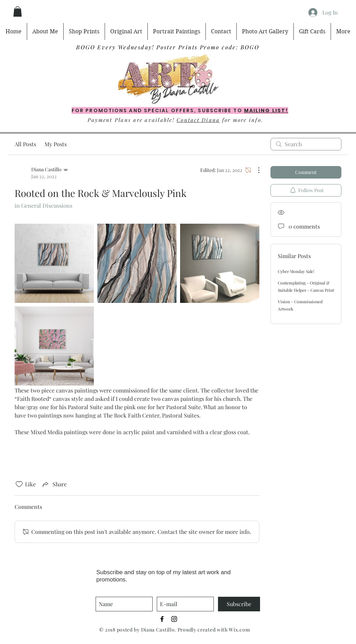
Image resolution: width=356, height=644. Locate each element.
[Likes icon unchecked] (19, 484)
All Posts (25, 144)
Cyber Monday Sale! (296, 271)
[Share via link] (54, 484)
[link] (54, 263)
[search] (306, 144)
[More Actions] (255, 170)
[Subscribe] (239, 604)
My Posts (56, 144)
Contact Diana (198, 120)
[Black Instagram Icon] (174, 619)
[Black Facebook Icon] (162, 619)
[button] (18, 11)
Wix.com (239, 630)
